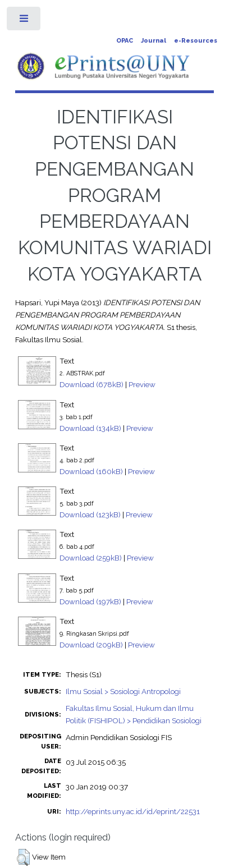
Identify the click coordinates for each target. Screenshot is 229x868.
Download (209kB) (91, 645)
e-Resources (196, 41)
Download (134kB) (90, 428)
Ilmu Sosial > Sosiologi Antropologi (123, 691)
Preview (142, 384)
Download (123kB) (90, 515)
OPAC (125, 41)
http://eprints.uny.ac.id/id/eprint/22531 (133, 811)
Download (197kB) (90, 601)
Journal (154, 41)
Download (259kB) (91, 558)
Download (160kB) (91, 471)
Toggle (24, 21)
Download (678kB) (91, 384)
